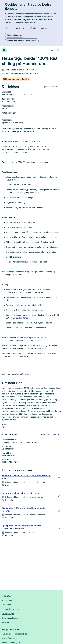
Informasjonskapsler (10, 609)
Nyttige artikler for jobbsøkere (14, 634)
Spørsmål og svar (9, 638)
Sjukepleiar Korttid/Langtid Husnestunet (21, 526)
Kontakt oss (7, 600)
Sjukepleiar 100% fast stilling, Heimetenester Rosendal (24, 509)
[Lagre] (59, 478)
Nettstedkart (7, 622)
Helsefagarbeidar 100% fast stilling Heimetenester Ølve (27, 477)
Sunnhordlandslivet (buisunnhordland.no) (23, 341)
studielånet (23, 318)
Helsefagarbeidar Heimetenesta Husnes (21, 493)
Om (11, 618)
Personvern (6, 605)
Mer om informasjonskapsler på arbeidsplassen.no (27, 28)
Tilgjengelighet (8, 614)
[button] (49, 434)
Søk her (26, 374)
